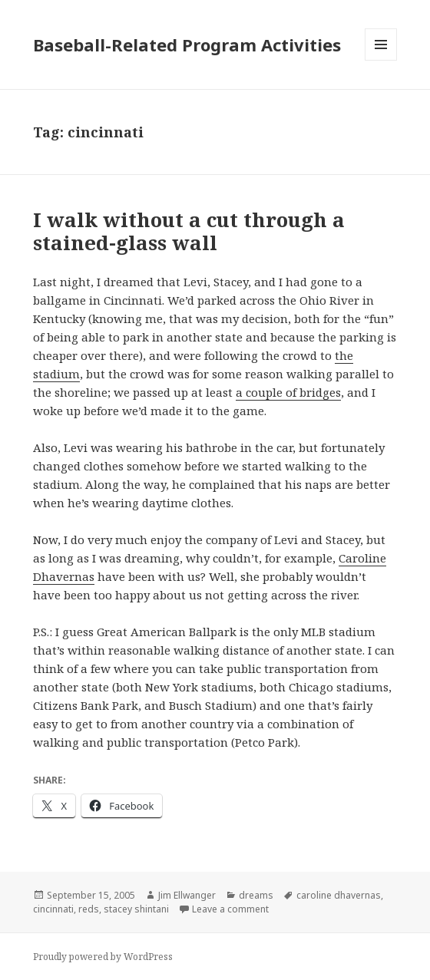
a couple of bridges (288, 392)
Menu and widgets (381, 60)
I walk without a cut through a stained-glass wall (189, 231)
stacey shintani (136, 909)
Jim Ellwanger (187, 895)
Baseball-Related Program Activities (187, 45)
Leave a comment (230, 909)
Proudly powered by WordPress (103, 957)
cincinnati (53, 909)
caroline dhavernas (339, 895)
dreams (256, 895)
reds (89, 909)
